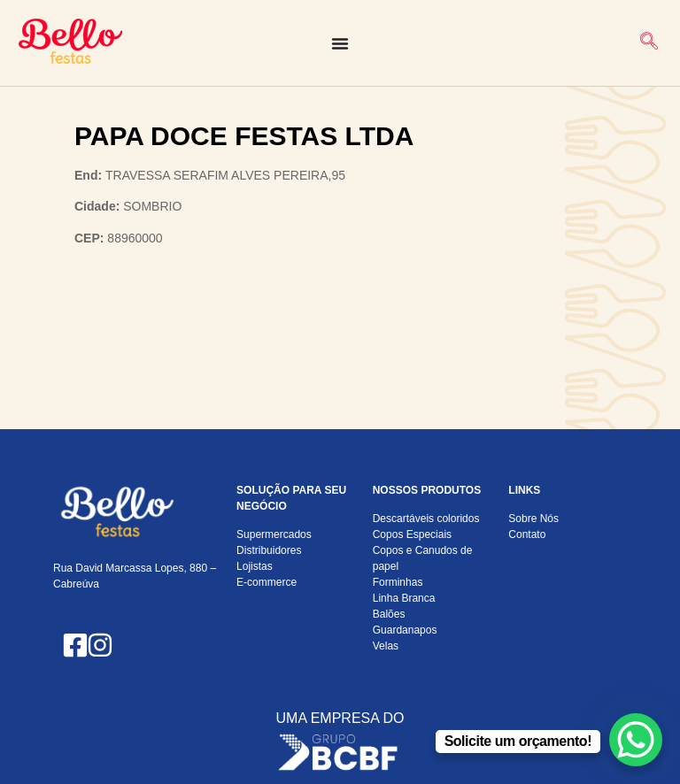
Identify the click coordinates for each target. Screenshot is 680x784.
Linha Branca (404, 598)
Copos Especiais (412, 534)
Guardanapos (405, 630)
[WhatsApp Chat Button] (636, 740)
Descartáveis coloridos (426, 519)
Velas (386, 646)
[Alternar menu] (340, 43)
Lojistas (255, 566)
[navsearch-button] (649, 43)
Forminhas (398, 582)
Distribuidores (269, 550)
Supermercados (274, 534)
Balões (389, 614)
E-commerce (267, 582)
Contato (527, 534)
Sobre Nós (533, 519)
